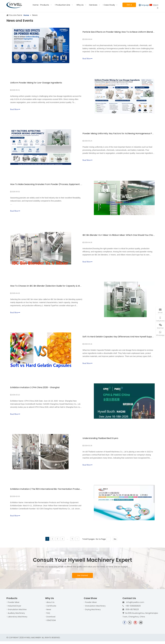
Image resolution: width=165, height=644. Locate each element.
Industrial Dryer (14, 608)
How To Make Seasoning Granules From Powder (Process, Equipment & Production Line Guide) (58, 185)
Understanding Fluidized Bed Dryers (100, 440)
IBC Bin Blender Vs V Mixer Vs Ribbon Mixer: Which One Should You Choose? (120, 236)
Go (115, 542)
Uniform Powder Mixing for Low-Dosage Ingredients (36, 83)
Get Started (82, 578)
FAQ (48, 616)
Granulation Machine (17, 612)
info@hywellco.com (135, 605)
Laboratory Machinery (18, 619)
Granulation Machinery (95, 608)
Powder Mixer (14, 605)
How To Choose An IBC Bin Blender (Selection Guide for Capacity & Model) (48, 287)
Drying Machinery (93, 612)
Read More (87, 59)
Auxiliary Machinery (16, 616)
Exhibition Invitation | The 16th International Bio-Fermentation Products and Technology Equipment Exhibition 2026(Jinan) (72, 491)
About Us (50, 605)
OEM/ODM (51, 623)
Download (51, 619)
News (49, 612)
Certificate (51, 608)
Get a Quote (129, 5)
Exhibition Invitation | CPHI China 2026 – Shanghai (35, 389)
